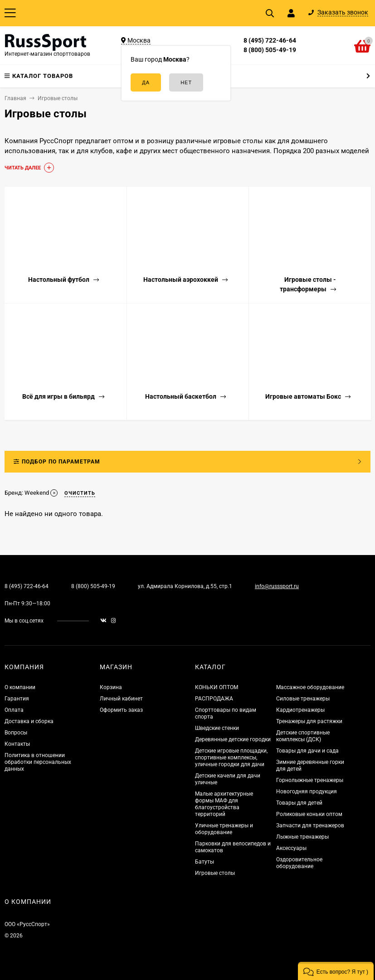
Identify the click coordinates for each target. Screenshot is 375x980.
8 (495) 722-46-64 (270, 40)
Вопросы (16, 733)
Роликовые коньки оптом (309, 814)
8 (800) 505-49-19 (270, 50)
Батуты (205, 862)
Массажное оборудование (310, 687)
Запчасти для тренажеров (310, 826)
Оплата (14, 710)
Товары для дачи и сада (307, 751)
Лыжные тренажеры (302, 837)
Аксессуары (291, 848)
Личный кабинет (121, 699)
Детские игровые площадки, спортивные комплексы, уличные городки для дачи (231, 758)
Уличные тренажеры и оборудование (224, 829)
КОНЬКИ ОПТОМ (217, 687)
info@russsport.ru (277, 586)
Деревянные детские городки (233, 739)
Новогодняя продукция (307, 792)
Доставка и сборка (29, 721)
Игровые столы (215, 873)
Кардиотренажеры (300, 710)
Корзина (111, 687)
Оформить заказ (121, 710)
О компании (20, 687)
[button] (336, 971)
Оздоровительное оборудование (299, 863)
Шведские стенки (217, 728)
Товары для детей (299, 803)
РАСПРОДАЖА (214, 699)
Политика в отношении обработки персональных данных (38, 762)
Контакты (17, 744)
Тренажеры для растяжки (309, 721)
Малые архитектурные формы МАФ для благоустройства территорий (224, 804)
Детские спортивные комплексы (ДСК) (303, 736)
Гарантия (17, 699)
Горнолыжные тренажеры (310, 780)
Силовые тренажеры (303, 699)
